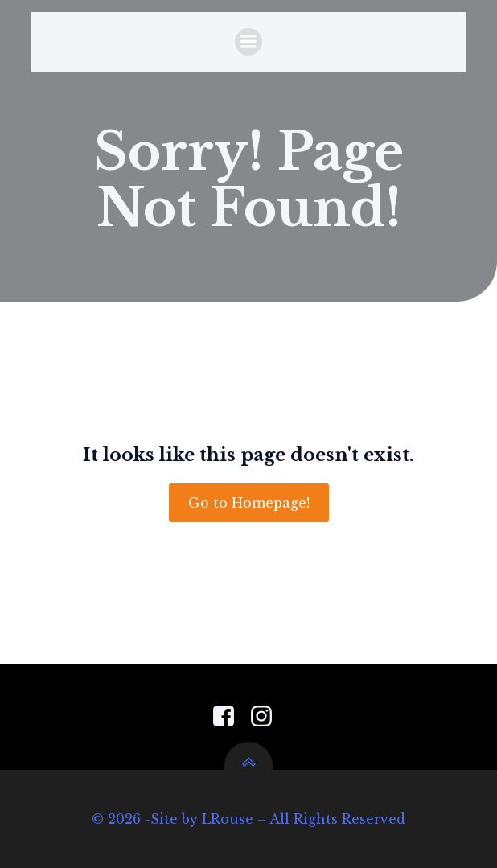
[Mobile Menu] (249, 42)
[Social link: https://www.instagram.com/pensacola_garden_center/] (267, 717)
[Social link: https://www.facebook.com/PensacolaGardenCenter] (230, 717)
